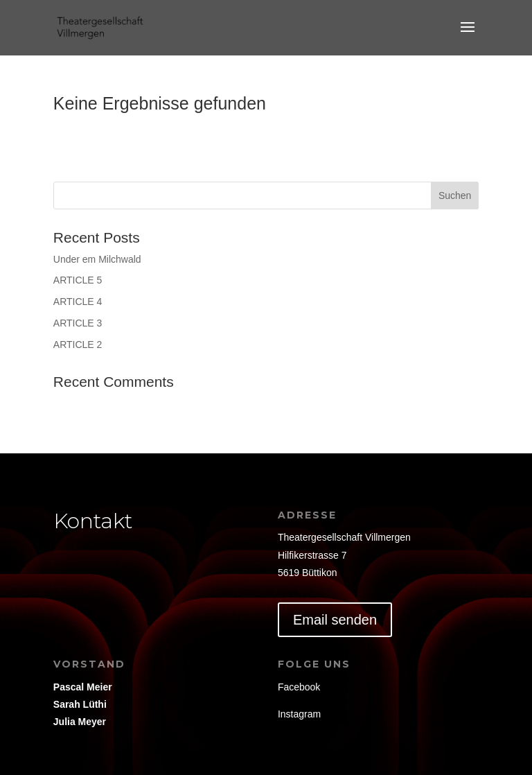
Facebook (299, 687)
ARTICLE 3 (78, 323)
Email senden (335, 620)
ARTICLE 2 (78, 345)
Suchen (455, 195)
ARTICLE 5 (78, 280)
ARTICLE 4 (78, 302)
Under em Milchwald (97, 259)
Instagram (299, 714)
